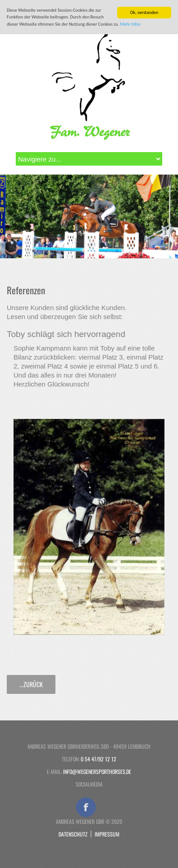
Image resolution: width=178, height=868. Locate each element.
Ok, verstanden (144, 12)
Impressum (107, 834)
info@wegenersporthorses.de (97, 771)
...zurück (31, 684)
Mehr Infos (130, 24)
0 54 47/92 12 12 (98, 759)
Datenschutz (73, 834)
